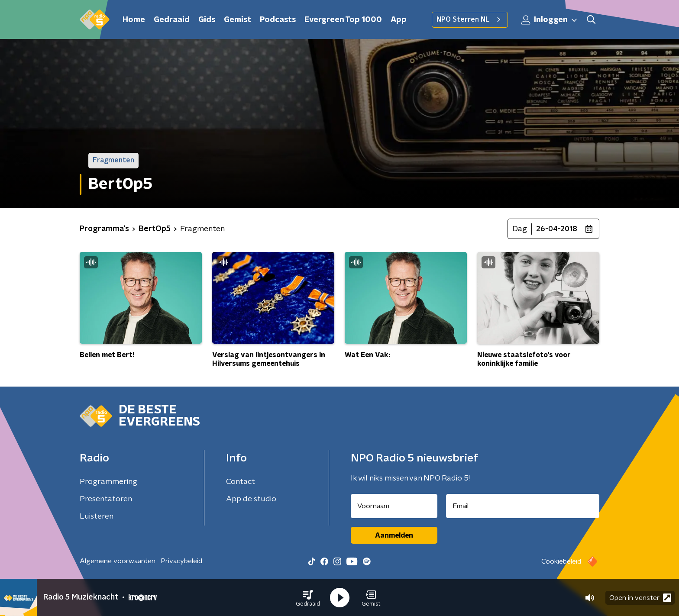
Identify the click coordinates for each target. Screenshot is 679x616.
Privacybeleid (181, 561)
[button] (308, 598)
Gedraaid (172, 20)
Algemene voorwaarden (118, 561)
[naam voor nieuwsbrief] (394, 506)
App (399, 20)
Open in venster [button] (640, 598)
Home (134, 20)
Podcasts (278, 20)
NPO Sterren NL (470, 19)
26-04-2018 (557, 229)
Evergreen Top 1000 (343, 20)
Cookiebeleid (561, 561)
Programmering (108, 482)
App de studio (251, 499)
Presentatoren (106, 499)
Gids (207, 20)
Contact (241, 482)
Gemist (238, 20)
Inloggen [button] (550, 20)
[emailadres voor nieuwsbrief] (523, 506)
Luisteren (97, 516)
